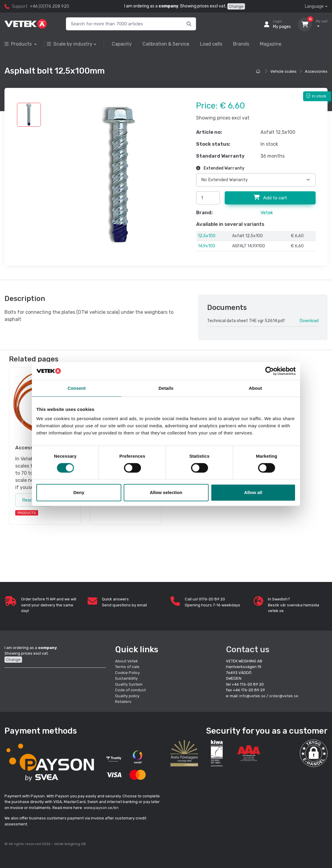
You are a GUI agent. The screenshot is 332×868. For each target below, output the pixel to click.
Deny (79, 492)
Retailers (123, 702)
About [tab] (255, 388)
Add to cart (270, 198)
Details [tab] (166, 388)
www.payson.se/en (101, 808)
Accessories (316, 71)
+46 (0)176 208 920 (49, 6)
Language (314, 6)
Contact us (248, 649)
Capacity (122, 44)
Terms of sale (127, 667)
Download (309, 321)
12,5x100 (207, 236)
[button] (314, 753)
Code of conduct (130, 690)
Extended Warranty (220, 168)
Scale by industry (70, 44)
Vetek (267, 213)
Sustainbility (127, 678)
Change (236, 6)
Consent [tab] (77, 388)
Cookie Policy (127, 673)
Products (19, 44)
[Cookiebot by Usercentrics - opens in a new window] (270, 371)
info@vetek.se (252, 696)
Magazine (271, 44)
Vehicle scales (283, 71)
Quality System (129, 684)
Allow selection (166, 492)
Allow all (253, 492)
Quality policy (127, 696)
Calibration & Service (166, 44)
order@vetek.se (284, 696)
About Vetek (127, 661)
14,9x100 (207, 246)
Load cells (211, 44)
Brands (241, 44)
